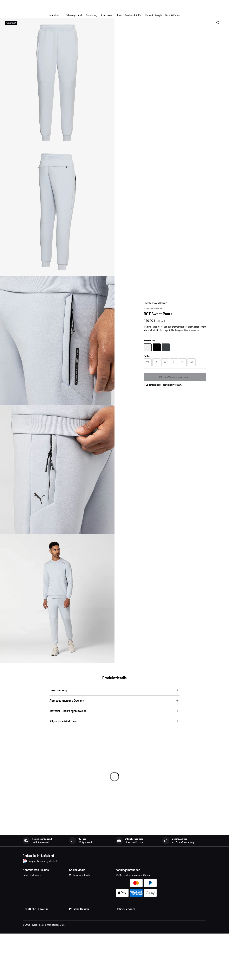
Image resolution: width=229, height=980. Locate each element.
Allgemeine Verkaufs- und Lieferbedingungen (45, 921)
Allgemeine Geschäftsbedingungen (40, 915)
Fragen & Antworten (125, 921)
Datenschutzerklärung (33, 927)
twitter (100, 881)
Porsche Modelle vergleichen (130, 944)
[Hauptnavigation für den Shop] (114, 15)
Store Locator (76, 939)
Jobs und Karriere (78, 921)
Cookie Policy (29, 939)
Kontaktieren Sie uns (40, 883)
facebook (73, 881)
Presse (72, 915)
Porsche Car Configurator (128, 933)
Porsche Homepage (125, 927)
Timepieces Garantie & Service (84, 933)
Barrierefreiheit (30, 956)
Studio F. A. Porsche (79, 927)
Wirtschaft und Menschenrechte (38, 950)
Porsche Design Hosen (155, 303)
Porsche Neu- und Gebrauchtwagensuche (136, 939)
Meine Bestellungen (125, 915)
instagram (82, 881)
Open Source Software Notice (37, 944)
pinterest (91, 881)
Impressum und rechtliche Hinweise (40, 933)
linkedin (109, 881)
